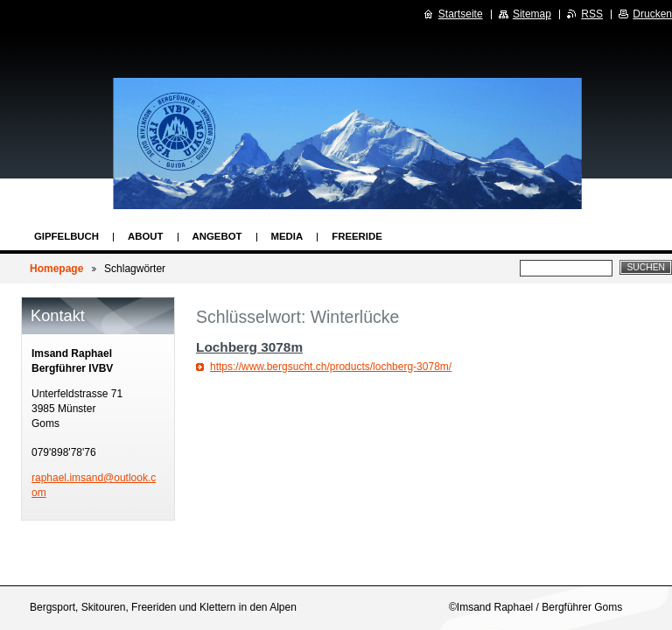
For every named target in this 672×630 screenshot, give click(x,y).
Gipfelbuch (66, 236)
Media (287, 236)
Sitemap (532, 14)
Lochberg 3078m (249, 347)
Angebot (217, 236)
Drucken (652, 14)
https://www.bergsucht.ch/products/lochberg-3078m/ (331, 367)
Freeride (357, 236)
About (146, 236)
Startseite (461, 14)
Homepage (56, 269)
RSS (592, 14)
